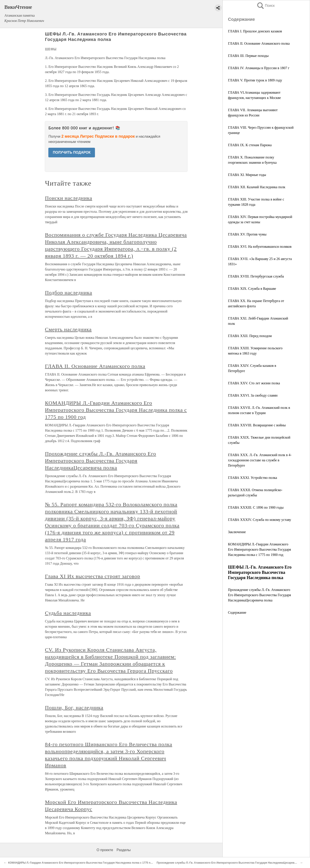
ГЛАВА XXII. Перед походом (250, 336)
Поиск (266, 6)
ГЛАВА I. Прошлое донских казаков (255, 31)
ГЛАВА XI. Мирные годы (247, 175)
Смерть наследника (68, 329)
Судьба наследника (68, 613)
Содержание (237, 612)
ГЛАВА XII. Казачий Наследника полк (257, 187)
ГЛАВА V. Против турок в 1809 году (255, 80)
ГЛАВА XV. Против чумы (247, 234)
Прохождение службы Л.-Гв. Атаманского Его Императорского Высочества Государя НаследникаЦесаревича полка (259, 595)
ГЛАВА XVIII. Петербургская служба (256, 276)
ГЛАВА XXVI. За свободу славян (253, 395)
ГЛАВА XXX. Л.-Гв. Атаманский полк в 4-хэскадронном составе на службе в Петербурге (260, 460)
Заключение (237, 532)
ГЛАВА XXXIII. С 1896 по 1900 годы (256, 507)
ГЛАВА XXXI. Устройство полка (252, 478)
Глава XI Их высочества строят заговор (92, 576)
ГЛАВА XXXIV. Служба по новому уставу (259, 520)
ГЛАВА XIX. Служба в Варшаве (252, 289)
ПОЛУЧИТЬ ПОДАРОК (72, 152)
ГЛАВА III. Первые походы (248, 56)
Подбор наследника (68, 293)
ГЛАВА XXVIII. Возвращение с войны (257, 425)
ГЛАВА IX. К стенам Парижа (250, 145)
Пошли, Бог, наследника (74, 708)
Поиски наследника (68, 198)
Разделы (124, 850)
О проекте (105, 850)
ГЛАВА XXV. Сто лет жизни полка (254, 383)
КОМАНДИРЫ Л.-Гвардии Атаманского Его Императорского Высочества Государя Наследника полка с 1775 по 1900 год (259, 549)
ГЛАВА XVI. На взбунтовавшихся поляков (260, 247)
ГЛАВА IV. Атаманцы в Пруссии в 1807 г (259, 68)
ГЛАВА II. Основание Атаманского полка (259, 43)
